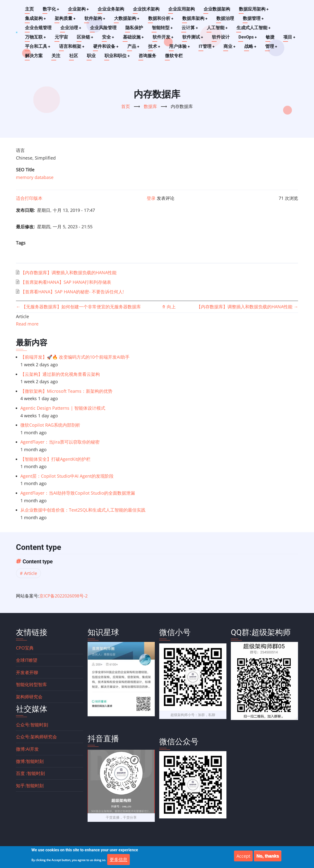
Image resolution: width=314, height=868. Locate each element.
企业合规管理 (38, 28)
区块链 (85, 37)
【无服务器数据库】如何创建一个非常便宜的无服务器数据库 (78, 307)
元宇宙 (62, 37)
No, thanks (268, 856)
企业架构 (79, 9)
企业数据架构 (217, 9)
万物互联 (36, 37)
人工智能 (218, 28)
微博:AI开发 (27, 749)
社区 (74, 56)
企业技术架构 (147, 9)
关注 (56, 56)
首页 (126, 106)
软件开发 (164, 37)
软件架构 (95, 18)
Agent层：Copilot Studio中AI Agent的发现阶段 (67, 476)
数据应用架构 (254, 9)
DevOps (249, 37)
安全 (109, 37)
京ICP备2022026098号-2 (63, 596)
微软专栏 (174, 56)
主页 (29, 9)
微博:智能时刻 (30, 761)
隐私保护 (134, 28)
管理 (274, 46)
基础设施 (134, 37)
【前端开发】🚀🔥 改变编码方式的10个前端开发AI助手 (75, 357)
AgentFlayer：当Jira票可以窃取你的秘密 (60, 442)
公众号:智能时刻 (32, 725)
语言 (20, 150)
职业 (91, 56)
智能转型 (163, 28)
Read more (27, 324)
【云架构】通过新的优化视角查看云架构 (60, 374)
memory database (35, 177)
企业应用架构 (182, 9)
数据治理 (227, 18)
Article (31, 573)
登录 (151, 198)
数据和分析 (162, 18)
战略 (252, 46)
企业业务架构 (111, 9)
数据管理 (255, 18)
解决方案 (34, 56)
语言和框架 (72, 46)
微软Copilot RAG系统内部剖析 (50, 425)
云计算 (190, 28)
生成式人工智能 (255, 28)
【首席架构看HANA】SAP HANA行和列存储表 (66, 282)
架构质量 (65, 18)
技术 (155, 46)
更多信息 (118, 860)
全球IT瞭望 (27, 660)
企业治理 (71, 28)
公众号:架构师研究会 (36, 737)
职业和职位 (117, 56)
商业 (231, 46)
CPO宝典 (25, 648)
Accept (243, 856)
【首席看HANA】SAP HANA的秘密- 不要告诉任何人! (72, 292)
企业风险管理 (104, 28)
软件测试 (194, 37)
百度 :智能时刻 (30, 773)
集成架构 (36, 18)
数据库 (150, 106)
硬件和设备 (106, 46)
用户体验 (181, 46)
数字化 (51, 9)
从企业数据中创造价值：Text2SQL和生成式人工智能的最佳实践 (83, 510)
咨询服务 (148, 56)
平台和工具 (38, 46)
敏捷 (272, 37)
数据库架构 (196, 18)
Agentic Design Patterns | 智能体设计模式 (63, 408)
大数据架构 (128, 18)
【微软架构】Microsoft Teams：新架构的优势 (66, 391)
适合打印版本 (29, 198)
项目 (291, 37)
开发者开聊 (27, 672)
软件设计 (222, 37)
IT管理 (208, 46)
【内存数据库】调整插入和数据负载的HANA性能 (69, 272)
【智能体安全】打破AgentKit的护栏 (55, 459)
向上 (169, 307)
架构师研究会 (29, 697)
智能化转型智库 (31, 684)
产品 (134, 46)
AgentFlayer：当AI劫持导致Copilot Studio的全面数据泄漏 (78, 493)
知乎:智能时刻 (30, 786)
